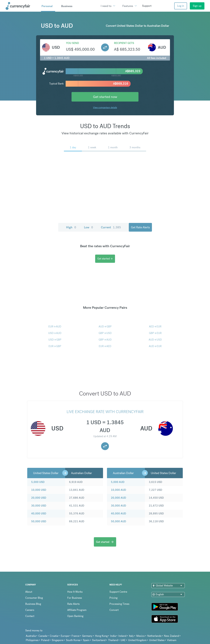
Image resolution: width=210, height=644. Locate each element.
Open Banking (75, 616)
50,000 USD (39, 521)
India (113, 636)
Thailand (113, 640)
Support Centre (118, 592)
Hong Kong (101, 636)
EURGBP (55, 346)
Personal (47, 6)
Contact (30, 616)
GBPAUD (105, 340)
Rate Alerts (73, 604)
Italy (131, 636)
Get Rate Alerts (140, 227)
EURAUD (55, 327)
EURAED (105, 346)
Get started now (105, 97)
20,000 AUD (118, 498)
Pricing (113, 598)
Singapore (58, 640)
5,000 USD (38, 482)
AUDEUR (155, 346)
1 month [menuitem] (113, 147)
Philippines (32, 640)
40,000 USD (39, 514)
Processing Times (119, 604)
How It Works (75, 592)
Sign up (197, 6)
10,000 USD (39, 490)
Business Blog (33, 604)
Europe (65, 636)
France (75, 636)
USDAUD (55, 333)
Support (147, 6)
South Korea (73, 640)
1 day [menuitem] (73, 147)
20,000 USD (39, 498)
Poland (45, 640)
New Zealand (171, 636)
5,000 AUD (118, 482)
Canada (43, 636)
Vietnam (172, 640)
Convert (114, 610)
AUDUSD (155, 340)
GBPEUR (155, 333)
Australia (31, 636)
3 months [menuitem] (135, 147)
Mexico (141, 636)
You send (72, 43)
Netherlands (154, 636)
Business (67, 6)
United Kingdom (137, 640)
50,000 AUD (118, 521)
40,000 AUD (118, 514)
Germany (87, 636)
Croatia (54, 636)
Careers (30, 610)
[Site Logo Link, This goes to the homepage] (22, 6)
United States (157, 640)
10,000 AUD (118, 490)
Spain (86, 640)
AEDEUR (155, 327)
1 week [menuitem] (92, 147)
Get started (105, 259)
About (29, 592)
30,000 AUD (118, 506)
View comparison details (105, 107)
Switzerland (99, 640)
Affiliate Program (77, 610)
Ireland (122, 636)
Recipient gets (124, 43)
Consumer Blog (34, 598)
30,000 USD (39, 506)
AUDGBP (105, 327)
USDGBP (55, 340)
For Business (75, 598)
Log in (181, 6)
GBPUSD (105, 333)
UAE (123, 640)
